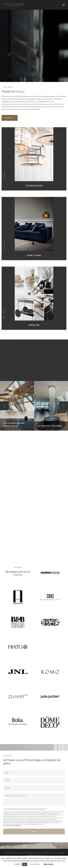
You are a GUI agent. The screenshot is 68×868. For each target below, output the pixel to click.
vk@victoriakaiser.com (34, 855)
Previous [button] (4, 406)
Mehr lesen (48, 864)
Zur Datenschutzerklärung (12, 826)
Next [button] (64, 406)
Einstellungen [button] (35, 864)
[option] (17, 406)
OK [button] (25, 864)
